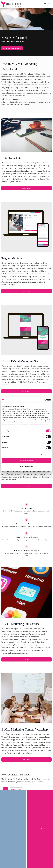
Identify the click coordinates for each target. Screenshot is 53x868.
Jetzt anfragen (26, 188)
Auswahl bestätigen (27, 467)
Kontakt (13, 829)
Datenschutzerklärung (38, 424)
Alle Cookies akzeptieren (27, 461)
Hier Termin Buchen (40, 829)
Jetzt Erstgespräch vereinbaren (12, 48)
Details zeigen (43, 455)
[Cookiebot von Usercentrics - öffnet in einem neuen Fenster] (43, 400)
